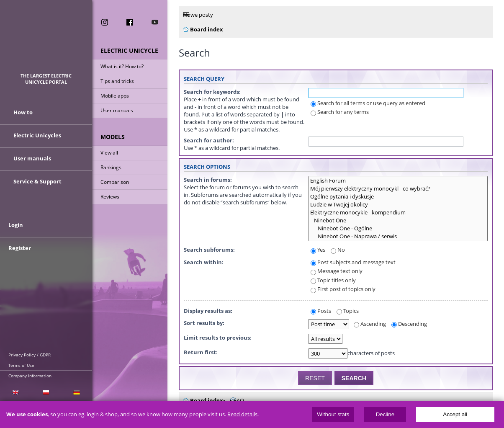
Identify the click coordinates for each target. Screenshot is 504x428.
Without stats (333, 414)
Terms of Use (21, 365)
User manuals (117, 110)
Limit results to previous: (218, 338)
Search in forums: (208, 180)
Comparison (115, 182)
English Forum (398, 181)
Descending (409, 324)
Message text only (337, 271)
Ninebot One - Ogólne (398, 228)
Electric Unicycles (37, 135)
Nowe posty (198, 15)
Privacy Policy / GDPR (30, 355)
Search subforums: (209, 250)
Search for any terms (340, 112)
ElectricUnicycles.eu (46, 40)
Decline (385, 414)
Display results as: (208, 311)
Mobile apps (115, 96)
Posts (321, 311)
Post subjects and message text (353, 262)
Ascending (370, 324)
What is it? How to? (122, 66)
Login (16, 225)
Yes (318, 250)
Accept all (455, 414)
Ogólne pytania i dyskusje (398, 197)
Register (20, 248)
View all (109, 153)
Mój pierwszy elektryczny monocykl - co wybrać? (398, 189)
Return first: (201, 352)
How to (23, 112)
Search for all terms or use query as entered (368, 103)
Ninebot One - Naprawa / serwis (398, 236)
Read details (242, 414)
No (338, 250)
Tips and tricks (117, 81)
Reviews (110, 197)
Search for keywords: (212, 92)
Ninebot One (398, 220)
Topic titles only (333, 280)
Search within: (204, 262)
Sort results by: (204, 323)
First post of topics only (343, 289)
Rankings (111, 167)
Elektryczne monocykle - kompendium (398, 213)
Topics (348, 311)
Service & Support (37, 181)
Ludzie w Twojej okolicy (398, 205)
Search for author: (209, 140)
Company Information (30, 376)
